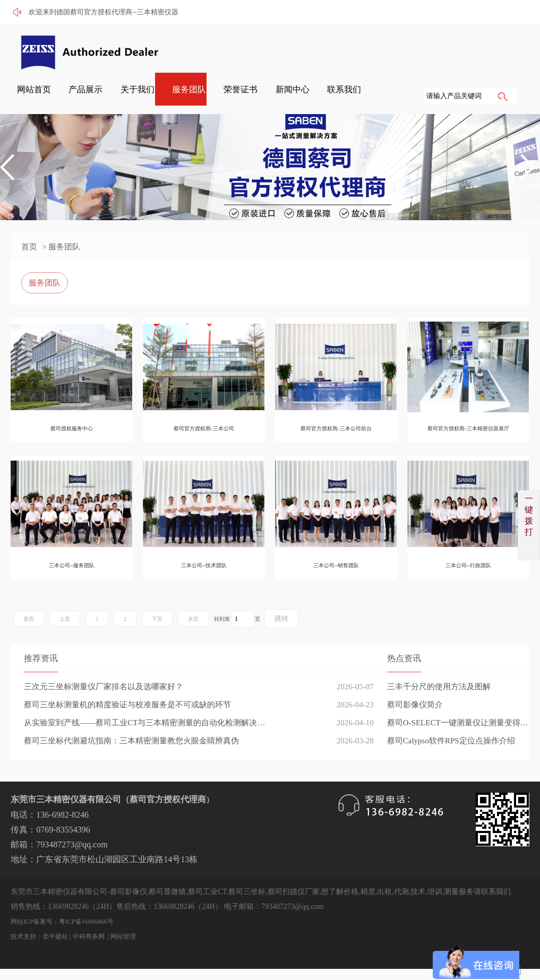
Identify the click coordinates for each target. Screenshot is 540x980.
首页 (29, 247)
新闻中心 (451, 49)
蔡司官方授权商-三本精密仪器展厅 (468, 428)
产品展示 (289, 49)
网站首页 (249, 49)
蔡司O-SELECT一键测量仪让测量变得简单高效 (458, 723)
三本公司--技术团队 (204, 565)
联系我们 (491, 49)
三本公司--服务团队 (72, 565)
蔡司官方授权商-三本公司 (204, 428)
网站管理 (123, 936)
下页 (157, 619)
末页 (193, 619)
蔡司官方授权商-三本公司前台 (336, 428)
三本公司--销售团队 (336, 565)
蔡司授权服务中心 (72, 428)
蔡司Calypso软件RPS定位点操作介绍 (451, 741)
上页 (65, 619)
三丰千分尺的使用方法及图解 (439, 687)
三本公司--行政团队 (469, 565)
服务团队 (370, 49)
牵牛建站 (55, 936)
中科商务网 (89, 936)
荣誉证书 (410, 49)
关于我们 (330, 49)
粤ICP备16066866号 (86, 922)
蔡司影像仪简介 (415, 705)
